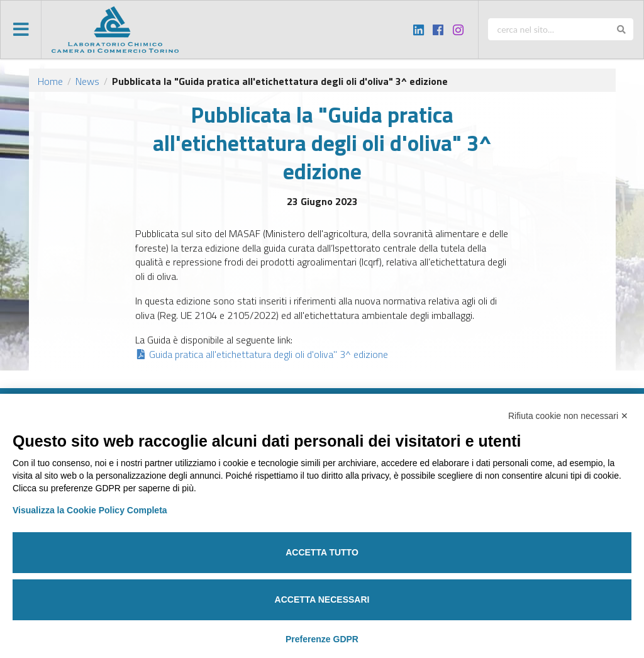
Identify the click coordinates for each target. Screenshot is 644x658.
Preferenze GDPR (322, 639)
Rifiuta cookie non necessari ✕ (568, 416)
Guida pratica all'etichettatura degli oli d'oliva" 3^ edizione (262, 354)
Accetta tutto (322, 552)
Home (50, 81)
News (87, 81)
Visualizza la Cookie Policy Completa (90, 510)
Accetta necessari (322, 599)
